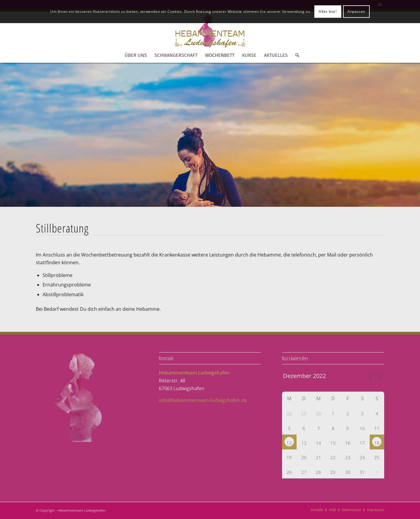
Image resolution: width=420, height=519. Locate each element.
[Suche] (295, 55)
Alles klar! (328, 11)
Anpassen (356, 11)
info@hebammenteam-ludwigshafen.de (203, 400)
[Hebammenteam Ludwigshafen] (210, 31)
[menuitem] (136, 55)
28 (289, 414)
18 (377, 443)
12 (289, 443)
